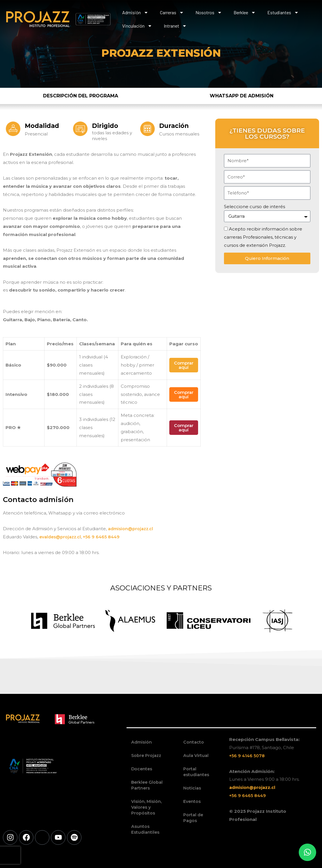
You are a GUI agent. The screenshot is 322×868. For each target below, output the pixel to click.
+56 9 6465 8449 (105, 537)
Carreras (172, 12)
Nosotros (209, 12)
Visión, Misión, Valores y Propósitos (147, 807)
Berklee (245, 12)
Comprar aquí (184, 365)
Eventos (192, 801)
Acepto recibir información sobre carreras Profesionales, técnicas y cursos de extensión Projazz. (263, 237)
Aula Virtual (196, 755)
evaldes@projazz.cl (61, 537)
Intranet (175, 26)
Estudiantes (283, 12)
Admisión (135, 12)
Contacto (194, 742)
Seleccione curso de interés (255, 207)
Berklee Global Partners (148, 785)
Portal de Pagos (194, 818)
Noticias (192, 788)
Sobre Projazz (147, 755)
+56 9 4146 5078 (248, 756)
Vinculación (137, 26)
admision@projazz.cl (131, 529)
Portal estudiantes (197, 772)
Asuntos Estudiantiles (146, 829)
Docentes (142, 769)
